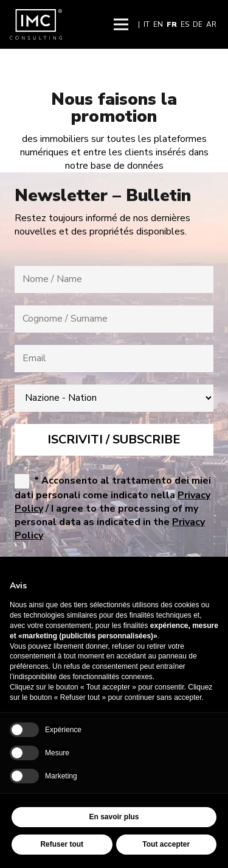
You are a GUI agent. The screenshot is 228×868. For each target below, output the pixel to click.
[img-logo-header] (36, 24)
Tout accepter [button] (166, 844)
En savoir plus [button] (114, 817)
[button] (121, 24)
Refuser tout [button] (62, 844)
